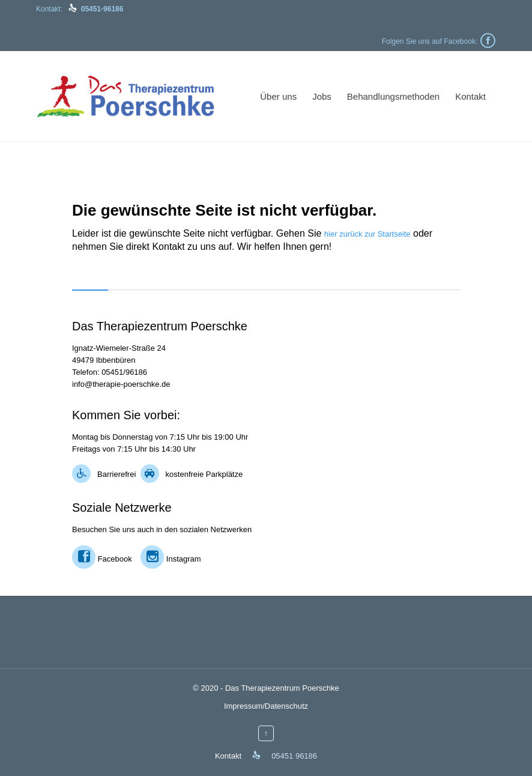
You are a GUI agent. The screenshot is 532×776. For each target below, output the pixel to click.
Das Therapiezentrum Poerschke (282, 688)
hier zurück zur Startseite (367, 234)
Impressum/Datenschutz (266, 706)
